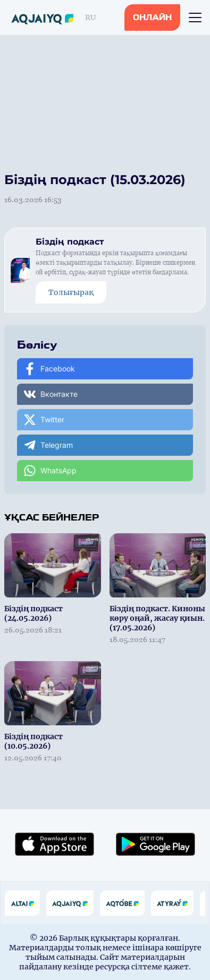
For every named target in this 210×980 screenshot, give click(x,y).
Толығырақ (71, 292)
